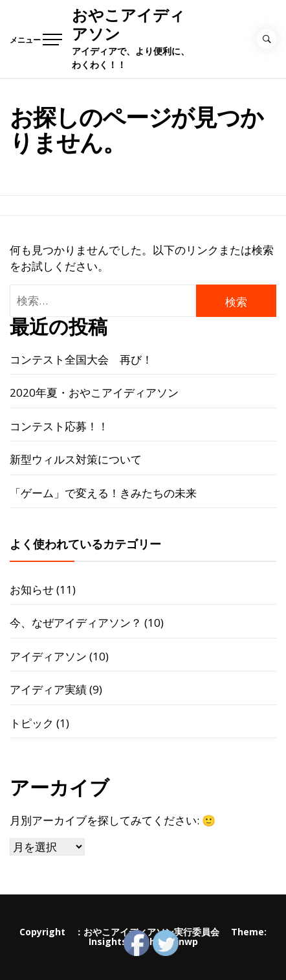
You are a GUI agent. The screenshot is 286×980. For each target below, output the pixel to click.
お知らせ (32, 589)
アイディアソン (48, 656)
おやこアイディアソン (128, 25)
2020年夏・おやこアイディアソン (94, 392)
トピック (32, 723)
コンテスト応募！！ (59, 426)
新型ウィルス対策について (76, 459)
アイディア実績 (48, 689)
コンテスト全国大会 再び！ (81, 359)
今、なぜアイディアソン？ (76, 623)
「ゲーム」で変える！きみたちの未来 (103, 493)
